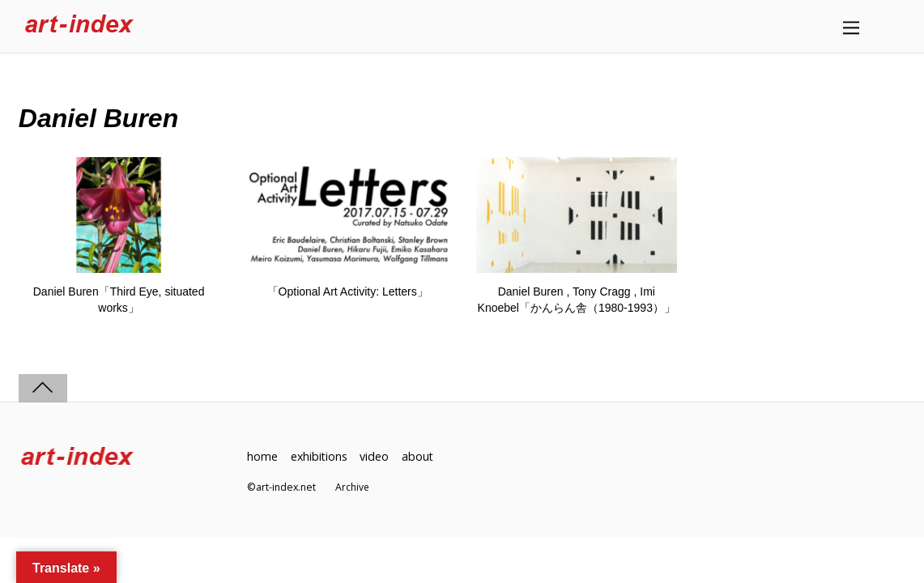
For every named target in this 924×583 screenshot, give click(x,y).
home (262, 456)
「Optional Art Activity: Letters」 (348, 291)
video (376, 456)
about (419, 456)
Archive (353, 488)
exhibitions (320, 456)
